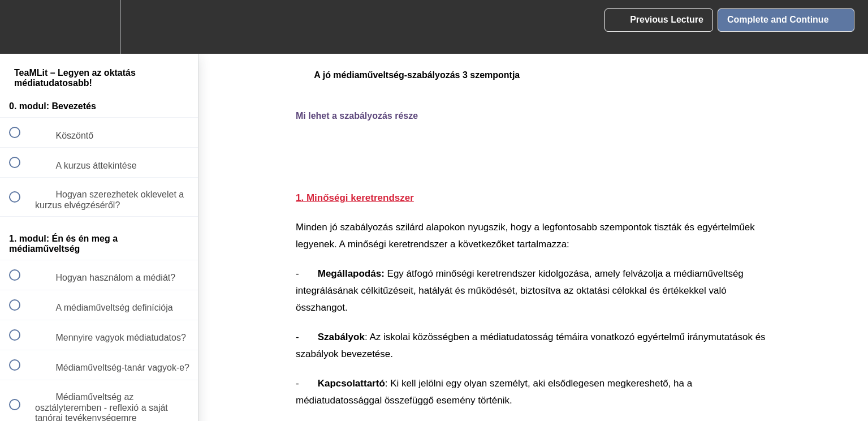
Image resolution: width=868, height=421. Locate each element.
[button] (21, 27)
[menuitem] (99, 27)
